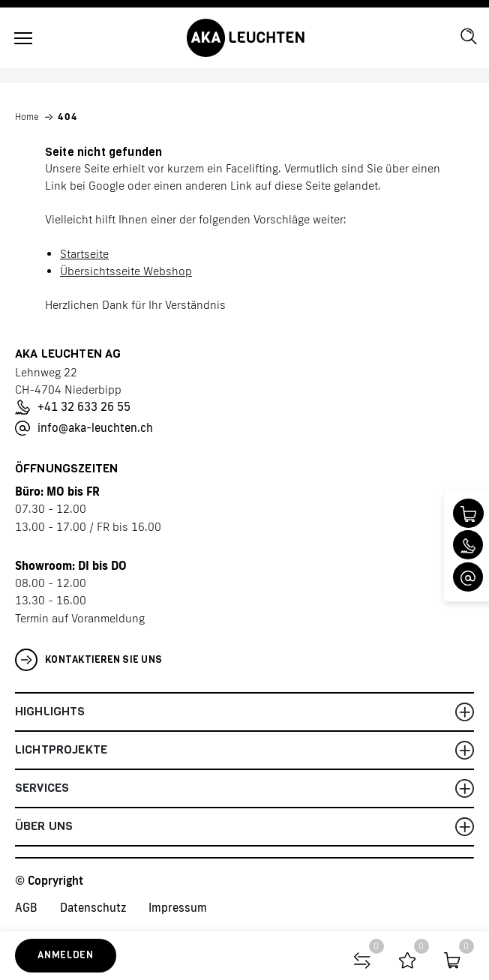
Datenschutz (93, 908)
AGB (26, 908)
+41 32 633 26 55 (73, 407)
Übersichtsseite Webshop (126, 271)
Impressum (178, 908)
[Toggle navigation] (23, 38)
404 (68, 117)
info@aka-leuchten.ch (84, 428)
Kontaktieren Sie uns (88, 660)
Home (27, 117)
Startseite (84, 254)
